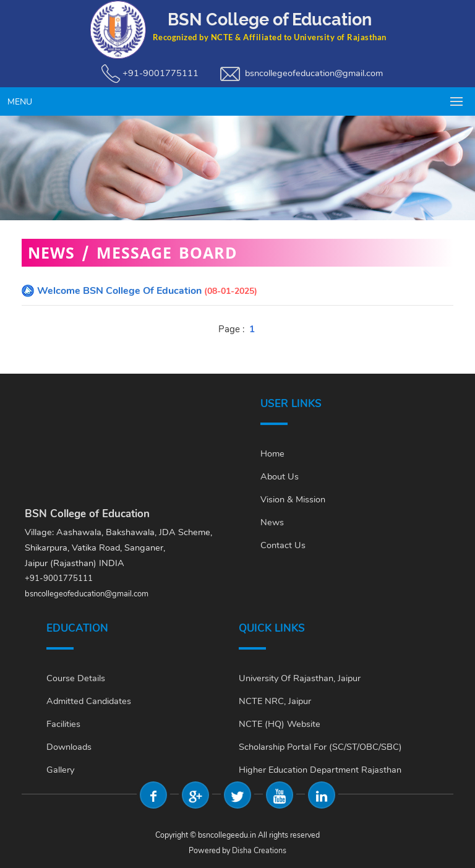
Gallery (60, 770)
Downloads (69, 747)
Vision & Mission (293, 499)
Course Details (76, 678)
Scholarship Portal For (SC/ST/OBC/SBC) (320, 747)
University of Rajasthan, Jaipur (300, 678)
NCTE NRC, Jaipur (275, 701)
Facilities (63, 724)
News (272, 522)
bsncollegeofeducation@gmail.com (314, 73)
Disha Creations (259, 850)
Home (272, 453)
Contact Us (283, 545)
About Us (280, 476)
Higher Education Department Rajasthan (320, 770)
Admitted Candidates (89, 701)
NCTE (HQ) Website (280, 724)
